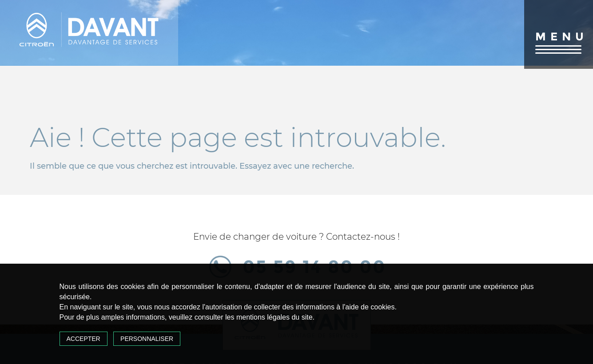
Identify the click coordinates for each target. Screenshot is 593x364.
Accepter (84, 339)
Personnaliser (147, 339)
